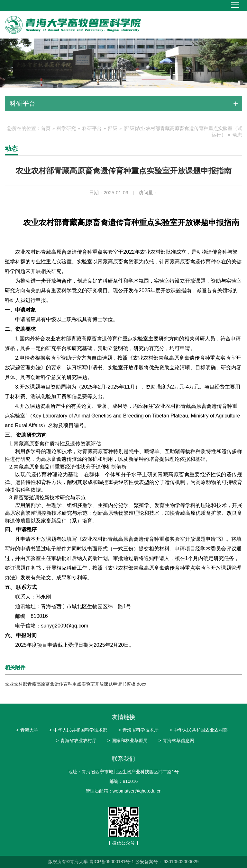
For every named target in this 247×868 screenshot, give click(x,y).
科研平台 (92, 128)
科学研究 (66, 128)
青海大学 (27, 730)
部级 (113, 128)
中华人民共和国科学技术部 (78, 730)
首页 (46, 128)
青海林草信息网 (176, 741)
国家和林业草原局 (127, 741)
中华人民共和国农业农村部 (199, 730)
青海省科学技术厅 (138, 730)
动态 (237, 135)
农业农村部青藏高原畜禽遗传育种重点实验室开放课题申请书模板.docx (75, 684)
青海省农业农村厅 (76, 741)
